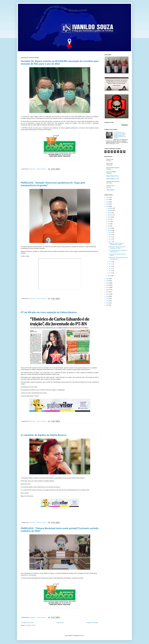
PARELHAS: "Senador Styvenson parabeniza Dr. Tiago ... (117, 248)
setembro (110, 215)
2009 (108, 305)
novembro (110, 210)
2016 (108, 290)
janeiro (109, 276)
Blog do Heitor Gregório (113, 168)
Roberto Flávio (110, 186)
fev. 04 (111, 271)
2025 (108, 200)
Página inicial (60, 623)
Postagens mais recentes (28, 623)
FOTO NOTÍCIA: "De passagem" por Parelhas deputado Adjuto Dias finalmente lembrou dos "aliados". (120, 135)
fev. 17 (111, 241)
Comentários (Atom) (30, 625)
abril (109, 226)
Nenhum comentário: (41, 169)
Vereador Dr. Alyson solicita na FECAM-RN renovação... (116, 244)
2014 (108, 294)
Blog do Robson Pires (112, 176)
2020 (108, 281)
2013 (108, 296)
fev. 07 (111, 268)
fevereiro (110, 230)
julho (109, 219)
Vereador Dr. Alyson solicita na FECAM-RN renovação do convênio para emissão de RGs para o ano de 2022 (60, 62)
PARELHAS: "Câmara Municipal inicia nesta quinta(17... (118, 258)
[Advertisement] (60, 176)
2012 (108, 299)
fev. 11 (111, 264)
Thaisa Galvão (110, 190)
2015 (108, 292)
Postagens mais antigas (92, 623)
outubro (110, 213)
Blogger (82, 636)
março (109, 228)
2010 (108, 303)
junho (109, 222)
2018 (108, 285)
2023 (108, 204)
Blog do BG (110, 164)
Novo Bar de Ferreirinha (113, 181)
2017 (108, 287)
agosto (109, 217)
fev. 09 (111, 266)
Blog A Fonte (110, 159)
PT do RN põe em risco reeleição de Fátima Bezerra (49, 312)
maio (109, 224)
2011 (108, 301)
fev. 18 (111, 239)
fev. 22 (111, 237)
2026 (108, 197)
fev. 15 (111, 262)
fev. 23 (111, 235)
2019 (108, 283)
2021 (108, 279)
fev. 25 (111, 232)
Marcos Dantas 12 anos (113, 179)
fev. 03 (111, 273)
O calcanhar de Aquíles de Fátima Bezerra (44, 435)
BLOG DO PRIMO (111, 172)
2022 (108, 206)
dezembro (110, 208)
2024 (108, 202)
